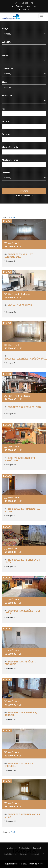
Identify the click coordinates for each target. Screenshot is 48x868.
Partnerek (37, 848)
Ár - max (6, 134)
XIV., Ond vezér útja (20, 305)
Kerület (5, 55)
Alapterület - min (10, 147)
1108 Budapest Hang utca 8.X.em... (22, 510)
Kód (4, 109)
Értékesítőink (24, 848)
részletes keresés (24, 195)
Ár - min (6, 122)
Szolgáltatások (10, 854)
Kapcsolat (35, 854)
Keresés (24, 191)
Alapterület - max (10, 160)
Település (6, 42)
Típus (4, 82)
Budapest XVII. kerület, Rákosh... (21, 714)
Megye (5, 29)
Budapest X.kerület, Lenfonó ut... (19, 256)
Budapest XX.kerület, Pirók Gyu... (23, 408)
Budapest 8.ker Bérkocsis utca (22, 816)
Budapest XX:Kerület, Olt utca (22, 612)
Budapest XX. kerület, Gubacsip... (20, 663)
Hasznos (24, 854)
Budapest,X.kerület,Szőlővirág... (26, 359)
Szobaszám (7, 95)
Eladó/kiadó (7, 69)
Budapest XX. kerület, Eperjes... (20, 765)
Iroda (24, 9)
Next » (14, 218)
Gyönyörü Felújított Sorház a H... (20, 459)
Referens (6, 173)
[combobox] (24, 47)
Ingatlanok (11, 848)
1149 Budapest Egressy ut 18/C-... (22, 561)
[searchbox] (5, 47)
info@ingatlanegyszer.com (26, 6)
